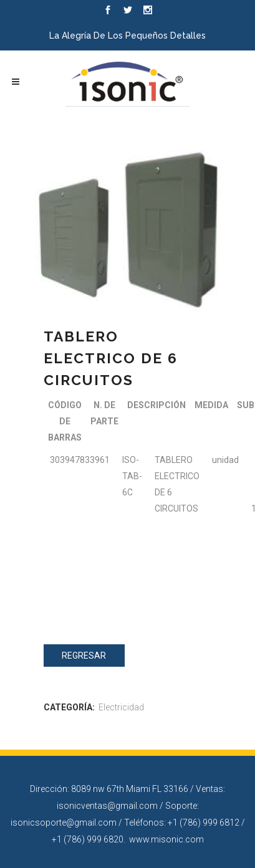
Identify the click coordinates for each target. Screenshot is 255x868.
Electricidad (121, 707)
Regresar (84, 656)
